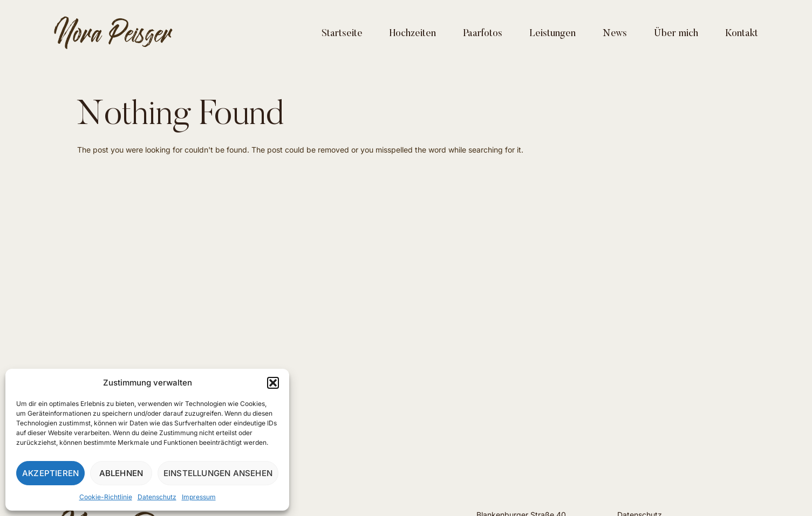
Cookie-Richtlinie (106, 497)
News (615, 34)
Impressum (199, 497)
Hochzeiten (413, 34)
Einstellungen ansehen (218, 473)
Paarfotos (483, 34)
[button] (273, 383)
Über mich (676, 34)
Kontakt (742, 34)
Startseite (342, 34)
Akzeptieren (50, 473)
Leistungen (552, 34)
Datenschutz (157, 497)
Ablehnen (121, 473)
